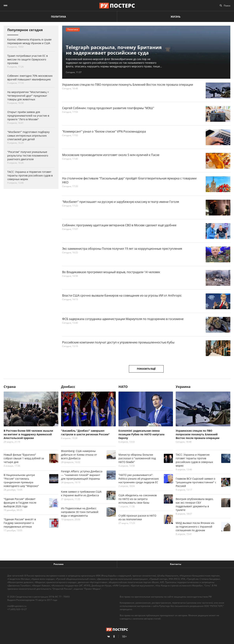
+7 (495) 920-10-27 (17, 609)
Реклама (58, 564)
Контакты (176, 564)
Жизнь (175, 17)
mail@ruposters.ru (17, 606)
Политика (58, 17)
